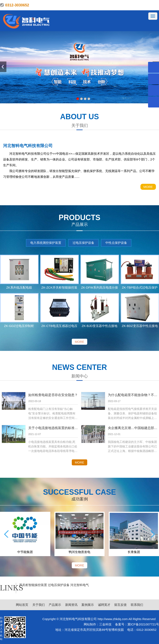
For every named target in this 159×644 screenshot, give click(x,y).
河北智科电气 (80, 585)
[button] (6, 534)
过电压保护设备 (83, 243)
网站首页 (22, 605)
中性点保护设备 (116, 243)
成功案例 (80, 499)
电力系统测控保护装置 (46, 243)
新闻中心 (80, 376)
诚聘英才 (104, 605)
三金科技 (105, 624)
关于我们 (80, 125)
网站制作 (90, 624)
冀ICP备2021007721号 (143, 624)
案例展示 (88, 605)
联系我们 (137, 605)
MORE (148, 187)
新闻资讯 (71, 605)
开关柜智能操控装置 (34, 585)
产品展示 (80, 224)
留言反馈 (120, 605)
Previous (3, 67)
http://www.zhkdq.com (113, 619)
